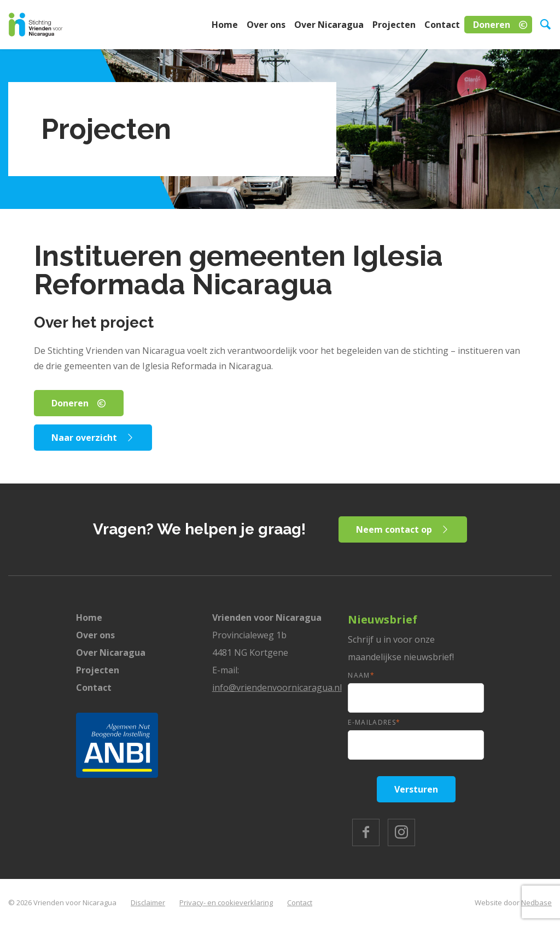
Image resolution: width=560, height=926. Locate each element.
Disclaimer (148, 902)
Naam (361, 675)
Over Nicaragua (329, 25)
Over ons (266, 25)
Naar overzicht (84, 438)
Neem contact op (394, 529)
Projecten (394, 25)
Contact (442, 25)
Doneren (492, 25)
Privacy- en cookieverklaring (226, 902)
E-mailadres (374, 722)
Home (225, 25)
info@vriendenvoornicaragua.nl (277, 688)
